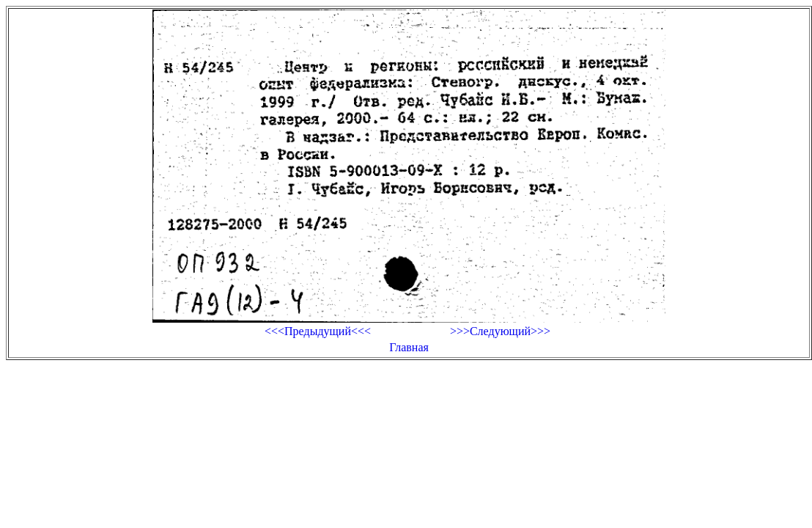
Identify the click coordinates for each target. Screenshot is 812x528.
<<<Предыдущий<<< (318, 331)
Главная (409, 347)
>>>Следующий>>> (500, 331)
